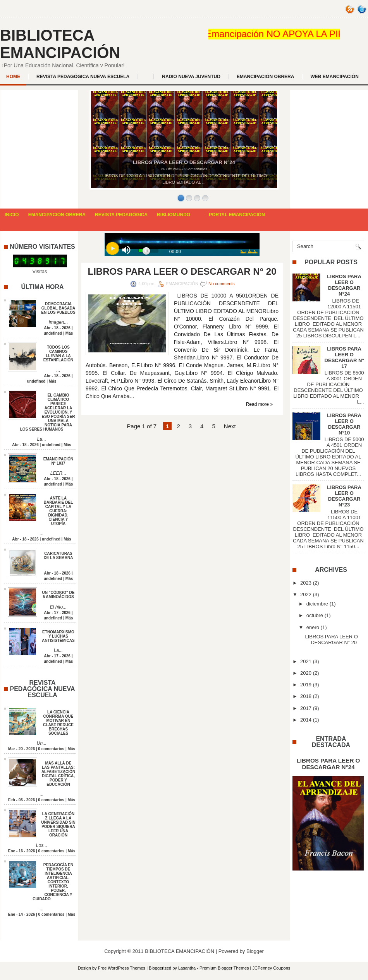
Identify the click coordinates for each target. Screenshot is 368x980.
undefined (53, 333)
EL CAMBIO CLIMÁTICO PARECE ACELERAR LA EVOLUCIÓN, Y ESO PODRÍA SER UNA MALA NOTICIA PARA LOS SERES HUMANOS (48, 412)
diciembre (317, 604)
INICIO (12, 215)
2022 (306, 594)
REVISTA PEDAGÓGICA (121, 215)
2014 (306, 720)
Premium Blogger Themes (224, 968)
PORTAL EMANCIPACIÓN (237, 215)
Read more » (259, 404)
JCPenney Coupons (272, 968)
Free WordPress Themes (122, 968)
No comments (222, 284)
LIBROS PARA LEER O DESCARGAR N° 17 (344, 357)
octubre (315, 615)
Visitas (40, 271)
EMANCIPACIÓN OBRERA (265, 77)
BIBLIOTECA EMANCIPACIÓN (60, 44)
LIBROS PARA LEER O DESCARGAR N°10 (344, 424)
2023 (306, 583)
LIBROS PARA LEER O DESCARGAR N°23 (344, 496)
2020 (306, 673)
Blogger (255, 951)
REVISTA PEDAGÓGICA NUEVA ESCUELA (83, 77)
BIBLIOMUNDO (174, 215)
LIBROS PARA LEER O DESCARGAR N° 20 (182, 272)
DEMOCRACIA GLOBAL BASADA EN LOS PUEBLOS (58, 308)
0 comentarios (51, 749)
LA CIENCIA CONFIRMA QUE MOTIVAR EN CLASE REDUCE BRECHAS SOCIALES (58, 723)
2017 (306, 708)
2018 (306, 696)
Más (69, 333)
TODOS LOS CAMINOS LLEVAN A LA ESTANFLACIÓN (58, 354)
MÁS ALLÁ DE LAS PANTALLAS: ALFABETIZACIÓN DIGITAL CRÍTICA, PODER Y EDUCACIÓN (58, 774)
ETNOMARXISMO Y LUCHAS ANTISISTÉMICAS (58, 636)
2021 (306, 661)
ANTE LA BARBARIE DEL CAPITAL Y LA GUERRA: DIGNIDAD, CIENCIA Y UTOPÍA (58, 511)
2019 (306, 685)
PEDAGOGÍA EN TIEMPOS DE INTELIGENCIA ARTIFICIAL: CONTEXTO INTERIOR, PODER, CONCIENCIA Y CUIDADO (53, 882)
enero (313, 627)
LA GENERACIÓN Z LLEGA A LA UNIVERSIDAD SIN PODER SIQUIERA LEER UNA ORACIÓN (58, 824)
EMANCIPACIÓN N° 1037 (58, 461)
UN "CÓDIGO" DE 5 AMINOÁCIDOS (58, 595)
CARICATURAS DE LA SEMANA (58, 556)
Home (13, 77)
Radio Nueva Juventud (191, 77)
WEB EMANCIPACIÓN (334, 77)
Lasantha (187, 968)
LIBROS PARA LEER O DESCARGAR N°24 (344, 285)
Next (230, 426)
